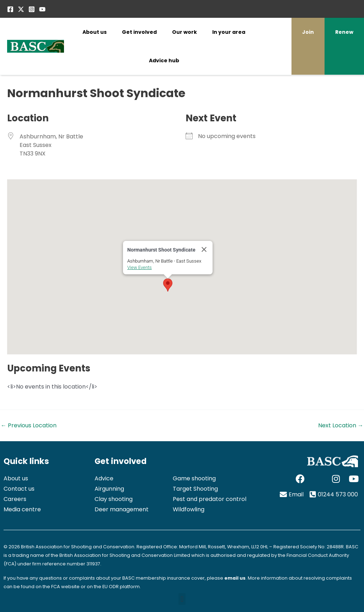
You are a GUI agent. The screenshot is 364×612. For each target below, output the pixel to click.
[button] (168, 285)
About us (95, 32)
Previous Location (29, 426)
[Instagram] (32, 9)
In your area (229, 32)
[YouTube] (42, 9)
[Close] (204, 249)
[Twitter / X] (21, 9)
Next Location (341, 426)
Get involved (139, 32)
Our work (184, 32)
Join (308, 32)
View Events (140, 267)
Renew (344, 32)
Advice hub (164, 60)
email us (235, 578)
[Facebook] (10, 9)
